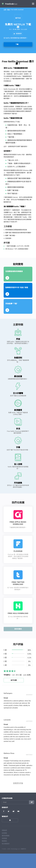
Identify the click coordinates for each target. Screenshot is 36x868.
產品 (9, 10)
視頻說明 (4, 830)
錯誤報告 (4, 841)
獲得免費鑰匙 (6, 836)
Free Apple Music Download (18, 523)
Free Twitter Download (18, 583)
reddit (13, 811)
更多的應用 (18, 629)
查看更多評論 (18, 783)
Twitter (9, 811)
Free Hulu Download (18, 613)
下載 (17, 44)
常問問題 (4, 838)
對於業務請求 (6, 844)
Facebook (4, 811)
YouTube (18, 811)
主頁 (5, 10)
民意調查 (4, 833)
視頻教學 (19, 34)
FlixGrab (18, 551)
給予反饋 (14, 680)
